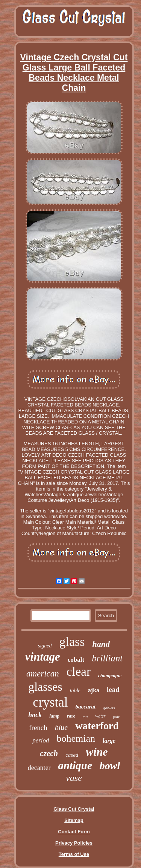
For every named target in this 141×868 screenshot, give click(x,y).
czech (49, 753)
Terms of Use (74, 854)
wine (97, 752)
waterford (97, 726)
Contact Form (74, 832)
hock (35, 715)
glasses (45, 687)
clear (79, 672)
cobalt (76, 660)
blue (61, 727)
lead (113, 689)
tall (85, 717)
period (41, 740)
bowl (110, 766)
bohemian (76, 738)
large (109, 741)
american (43, 674)
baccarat (86, 707)
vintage (43, 657)
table (75, 691)
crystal (50, 702)
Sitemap (74, 820)
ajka (94, 690)
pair (116, 717)
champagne (110, 676)
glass (72, 642)
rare (71, 716)
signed (45, 646)
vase (74, 778)
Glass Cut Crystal (74, 809)
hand (101, 644)
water (100, 716)
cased (72, 755)
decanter (39, 768)
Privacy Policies (74, 843)
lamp (54, 716)
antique (75, 765)
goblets (109, 708)
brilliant (107, 658)
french (38, 728)
